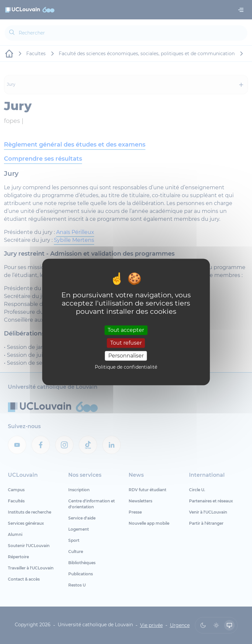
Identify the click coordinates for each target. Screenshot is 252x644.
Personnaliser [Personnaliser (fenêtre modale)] (126, 356)
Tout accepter (126, 330)
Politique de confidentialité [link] (126, 367)
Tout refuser (126, 343)
